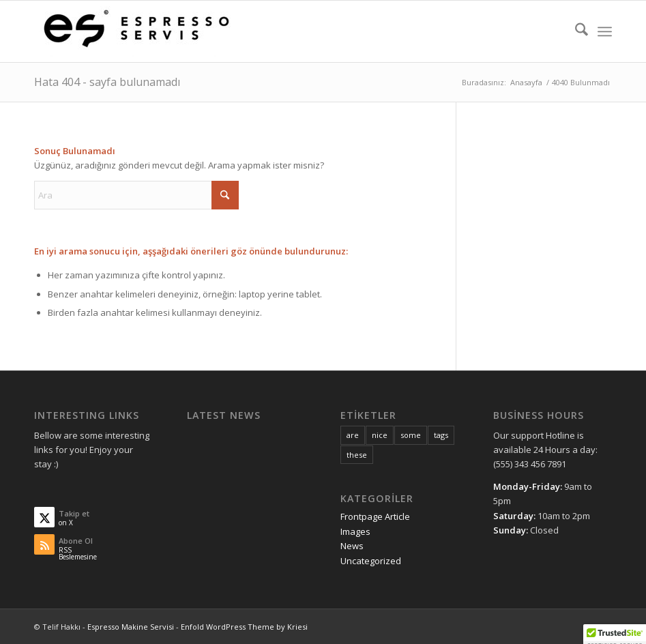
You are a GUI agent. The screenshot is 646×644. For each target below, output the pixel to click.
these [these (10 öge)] (357, 455)
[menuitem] (575, 31)
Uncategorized (371, 561)
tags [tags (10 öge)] (441, 435)
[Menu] (605, 31)
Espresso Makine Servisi (131, 627)
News (352, 546)
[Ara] (575, 31)
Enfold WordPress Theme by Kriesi (244, 627)
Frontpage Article (375, 516)
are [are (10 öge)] (353, 435)
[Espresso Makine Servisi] (136, 31)
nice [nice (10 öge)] (380, 435)
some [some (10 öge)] (411, 435)
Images (355, 531)
